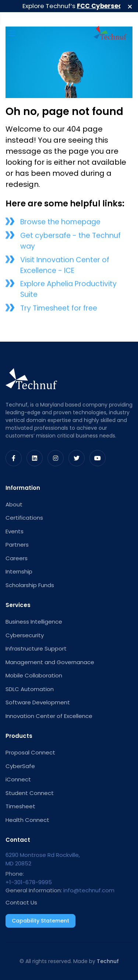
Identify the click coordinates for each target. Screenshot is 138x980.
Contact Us (21, 902)
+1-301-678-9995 (29, 882)
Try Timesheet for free (59, 309)
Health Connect (27, 820)
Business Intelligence (34, 622)
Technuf (108, 961)
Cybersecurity (25, 635)
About (14, 504)
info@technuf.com (89, 890)
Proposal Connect (30, 752)
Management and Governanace (50, 662)
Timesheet (20, 806)
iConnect (18, 779)
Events (15, 531)
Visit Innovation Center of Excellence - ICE (65, 266)
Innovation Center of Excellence (49, 716)
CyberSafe (20, 766)
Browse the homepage (60, 224)
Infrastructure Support (36, 648)
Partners (17, 545)
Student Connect (30, 793)
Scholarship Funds (30, 585)
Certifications (24, 518)
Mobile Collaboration (34, 675)
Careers (17, 558)
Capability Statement (40, 921)
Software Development (38, 702)
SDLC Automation (30, 689)
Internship (19, 571)
